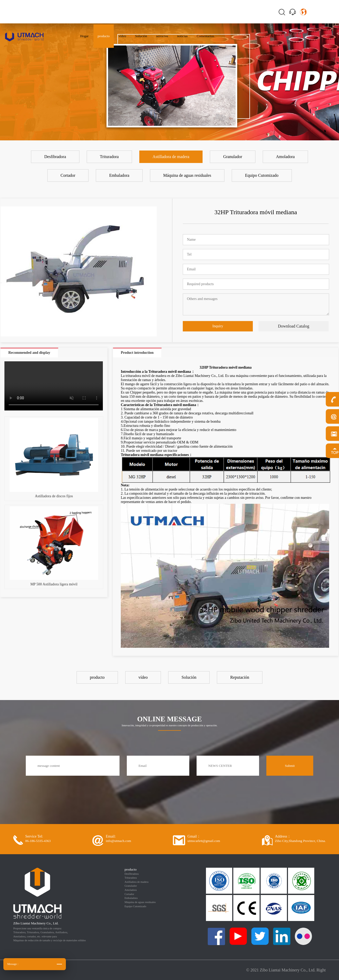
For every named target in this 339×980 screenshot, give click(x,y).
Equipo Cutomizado (135, 906)
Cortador (129, 894)
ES (298, 35)
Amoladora (131, 890)
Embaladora (131, 898)
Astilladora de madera (136, 882)
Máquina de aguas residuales (140, 902)
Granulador (131, 886)
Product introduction (137, 353)
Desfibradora (131, 874)
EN (288, 35)
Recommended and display (29, 353)
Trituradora (131, 878)
